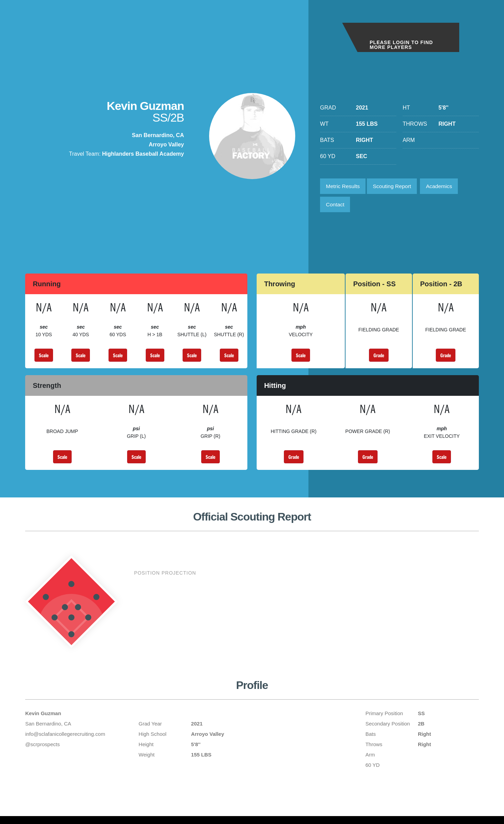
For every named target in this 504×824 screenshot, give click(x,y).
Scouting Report (395, 187)
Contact (336, 206)
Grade (379, 357)
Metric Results (344, 187)
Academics (443, 187)
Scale (44, 357)
